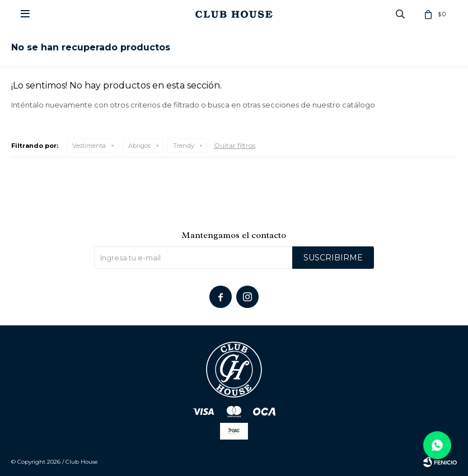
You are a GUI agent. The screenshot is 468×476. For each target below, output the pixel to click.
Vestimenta (89, 146)
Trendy (184, 146)
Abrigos (139, 146)
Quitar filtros (235, 145)
